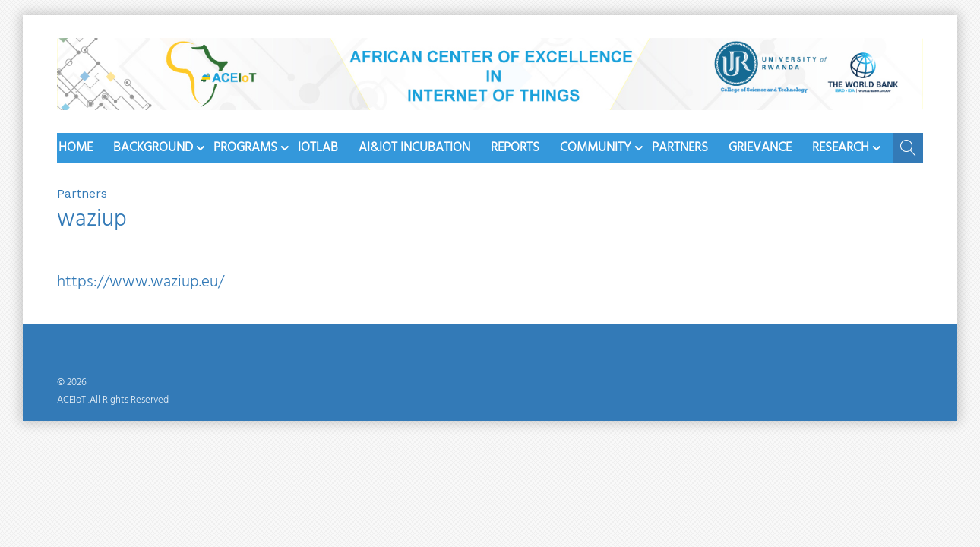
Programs (245, 148)
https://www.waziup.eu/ (141, 282)
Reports (515, 148)
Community (596, 148)
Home (76, 148)
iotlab (318, 148)
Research (841, 148)
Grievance (760, 148)
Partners (680, 148)
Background (153, 148)
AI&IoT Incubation (414, 148)
